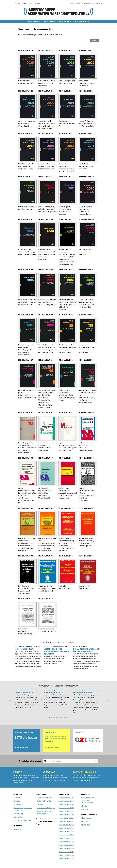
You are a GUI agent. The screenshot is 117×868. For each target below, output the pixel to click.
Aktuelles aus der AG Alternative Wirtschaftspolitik (89, 800)
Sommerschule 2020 (66, 815)
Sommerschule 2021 (66, 811)
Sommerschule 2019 (66, 818)
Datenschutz (87, 818)
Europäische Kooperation (22, 820)
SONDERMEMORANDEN (45, 798)
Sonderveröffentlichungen (46, 808)
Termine (31, 3)
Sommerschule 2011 (66, 845)
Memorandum (41, 794)
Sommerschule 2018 (66, 821)
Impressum (86, 825)
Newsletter (38, 3)
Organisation (18, 817)
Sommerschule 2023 (66, 804)
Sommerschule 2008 (66, 855)
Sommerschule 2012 (66, 842)
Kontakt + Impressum (89, 815)
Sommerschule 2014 (66, 835)
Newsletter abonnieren (30, 761)
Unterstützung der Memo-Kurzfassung (23, 809)
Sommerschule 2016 (66, 828)
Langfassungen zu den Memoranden (44, 812)
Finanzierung (18, 814)
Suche (72, 3)
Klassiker (40, 804)
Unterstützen (18, 826)
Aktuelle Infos (86, 794)
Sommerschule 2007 (66, 859)
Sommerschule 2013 (66, 838)
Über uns (17, 3)
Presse (78, 3)
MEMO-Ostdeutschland (45, 801)
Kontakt (24, 3)
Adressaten (18, 801)
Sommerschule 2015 (66, 831)
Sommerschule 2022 (66, 808)
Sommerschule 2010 (66, 848)
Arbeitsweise (18, 804)
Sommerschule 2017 (66, 825)
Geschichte (18, 798)
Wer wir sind (17, 794)
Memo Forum (40, 819)
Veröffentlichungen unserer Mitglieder (92, 3)
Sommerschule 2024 (66, 801)
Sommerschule (64, 794)
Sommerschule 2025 (66, 798)
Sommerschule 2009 (66, 852)
